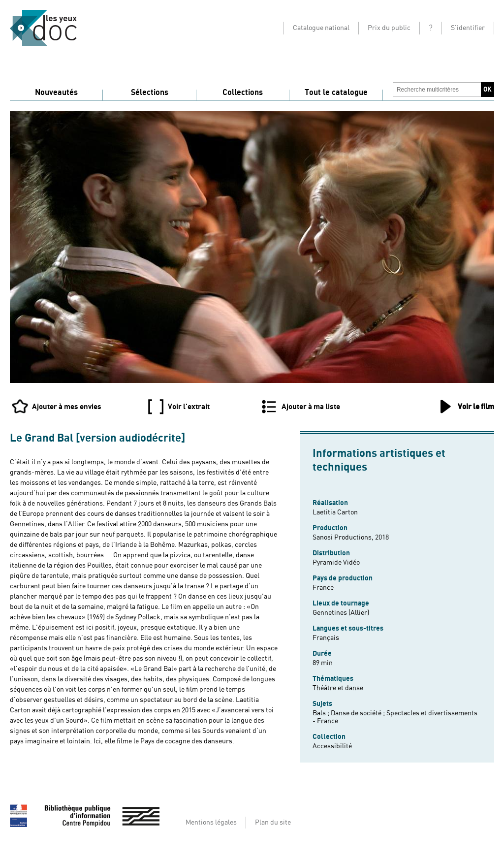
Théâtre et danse (338, 688)
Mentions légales (211, 823)
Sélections (150, 93)
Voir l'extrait (189, 407)
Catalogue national (321, 28)
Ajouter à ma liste (311, 407)
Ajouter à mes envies (67, 407)
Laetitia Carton (335, 512)
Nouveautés (56, 93)
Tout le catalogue (336, 93)
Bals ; (322, 713)
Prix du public (389, 28)
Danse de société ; (359, 713)
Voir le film (476, 407)
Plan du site (273, 823)
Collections (243, 93)
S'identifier (468, 28)
